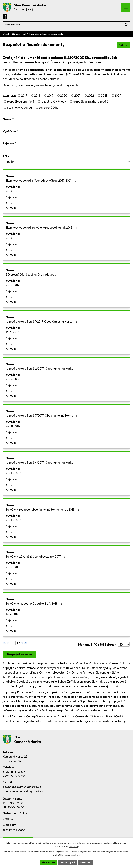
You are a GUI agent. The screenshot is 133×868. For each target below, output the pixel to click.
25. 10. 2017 (13, 426)
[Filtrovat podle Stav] (66, 162)
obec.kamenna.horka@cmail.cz (23, 791)
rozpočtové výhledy (53, 102)
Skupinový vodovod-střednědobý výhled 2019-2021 (41, 180)
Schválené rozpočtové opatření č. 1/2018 (35, 603)
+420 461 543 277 (14, 772)
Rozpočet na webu (20, 654)
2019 (50, 96)
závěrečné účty (49, 108)
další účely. (74, 846)
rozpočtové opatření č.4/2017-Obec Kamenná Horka (42, 462)
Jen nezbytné (68, 862)
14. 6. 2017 (12, 332)
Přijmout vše (49, 862)
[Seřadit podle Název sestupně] (13, 119)
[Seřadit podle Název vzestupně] (13, 118)
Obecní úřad (19, 34)
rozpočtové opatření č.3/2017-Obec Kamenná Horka (42, 415)
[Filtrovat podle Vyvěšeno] (66, 137)
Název (7, 119)
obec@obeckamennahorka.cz (22, 787)
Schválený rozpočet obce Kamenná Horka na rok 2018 (43, 509)
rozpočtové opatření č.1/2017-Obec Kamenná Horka (42, 321)
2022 (91, 96)
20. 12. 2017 (13, 473)
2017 (24, 96)
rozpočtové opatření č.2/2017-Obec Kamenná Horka (42, 368)
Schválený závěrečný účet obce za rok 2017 (36, 556)
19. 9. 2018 (12, 614)
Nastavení (86, 862)
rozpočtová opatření (20, 102)
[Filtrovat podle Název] (66, 125)
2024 (118, 96)
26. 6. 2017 (13, 285)
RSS (124, 45)
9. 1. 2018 (11, 191)
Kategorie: (10, 95)
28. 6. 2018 (13, 567)
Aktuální (11, 208)
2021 (77, 96)
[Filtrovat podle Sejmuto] (66, 149)
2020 (64, 96)
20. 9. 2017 (13, 379)
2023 (104, 96)
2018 (37, 96)
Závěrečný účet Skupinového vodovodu (34, 274)
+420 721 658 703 (14, 776)
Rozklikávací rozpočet (32, 692)
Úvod (6, 34)
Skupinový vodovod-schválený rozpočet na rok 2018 (42, 227)
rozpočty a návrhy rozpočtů (91, 102)
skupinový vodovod (20, 108)
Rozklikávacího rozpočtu (24, 677)
